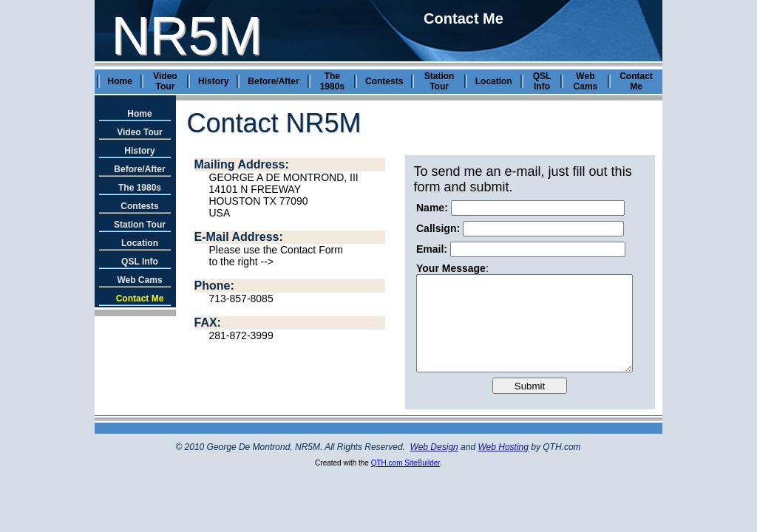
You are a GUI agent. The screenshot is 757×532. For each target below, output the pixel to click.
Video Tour (165, 81)
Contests (384, 81)
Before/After (273, 81)
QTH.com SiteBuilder (405, 463)
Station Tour (439, 81)
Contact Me (636, 81)
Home (120, 81)
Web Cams (586, 81)
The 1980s (332, 81)
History (213, 81)
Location (494, 81)
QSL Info (542, 81)
